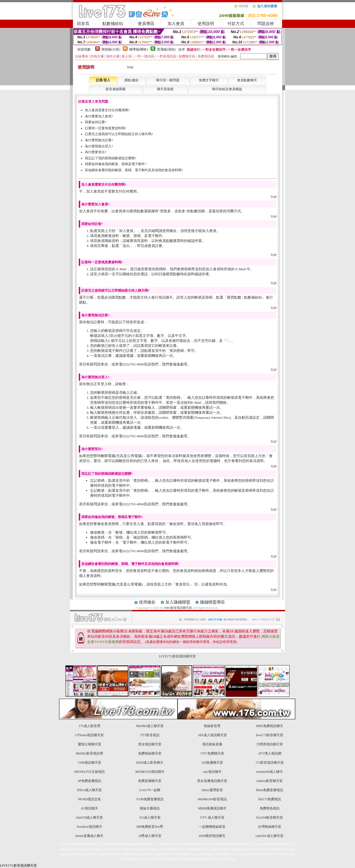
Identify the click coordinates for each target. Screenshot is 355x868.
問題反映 (266, 24)
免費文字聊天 (209, 80)
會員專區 (146, 24)
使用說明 (206, 24)
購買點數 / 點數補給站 (244, 297)
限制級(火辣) (111, 49)
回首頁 (83, 24)
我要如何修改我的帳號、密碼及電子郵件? (116, 164)
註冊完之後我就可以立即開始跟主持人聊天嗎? (119, 134)
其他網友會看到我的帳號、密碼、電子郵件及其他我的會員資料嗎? (134, 170)
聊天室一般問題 (168, 80)
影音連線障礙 (116, 89)
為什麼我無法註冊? (99, 140)
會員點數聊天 (247, 80)
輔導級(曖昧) (139, 49)
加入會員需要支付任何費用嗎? (107, 110)
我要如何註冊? (96, 122)
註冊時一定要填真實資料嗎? (106, 128)
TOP (274, 197)
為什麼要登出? (96, 152)
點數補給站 (113, 24)
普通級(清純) (166, 49)
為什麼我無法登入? (99, 146)
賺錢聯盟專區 (212, 602)
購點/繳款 (132, 80)
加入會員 (176, 24)
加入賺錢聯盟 (178, 602)
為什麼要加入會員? (99, 116)
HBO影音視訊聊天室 (178, 608)
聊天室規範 (165, 89)
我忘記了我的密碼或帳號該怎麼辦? (111, 158)
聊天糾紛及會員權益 (227, 89)
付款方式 (236, 24)
